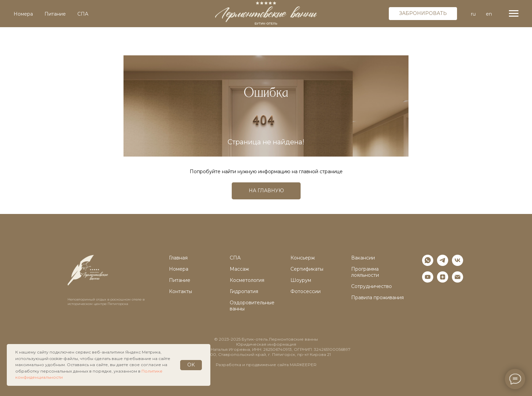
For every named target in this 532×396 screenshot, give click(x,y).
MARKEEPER (303, 365)
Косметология (247, 280)
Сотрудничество (372, 286)
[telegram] (443, 264)
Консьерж (303, 258)
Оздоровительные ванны (252, 306)
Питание (55, 14)
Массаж (239, 269)
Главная (178, 258)
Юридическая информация (266, 344)
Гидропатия (244, 291)
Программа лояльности (365, 272)
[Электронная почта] (458, 281)
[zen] (443, 281)
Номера (23, 14)
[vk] (458, 264)
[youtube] (428, 281)
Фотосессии (306, 291)
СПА (83, 14)
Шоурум (301, 280)
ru (473, 14)
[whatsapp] (428, 264)
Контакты (180, 291)
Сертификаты (307, 269)
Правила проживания (377, 298)
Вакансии (363, 258)
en (489, 14)
